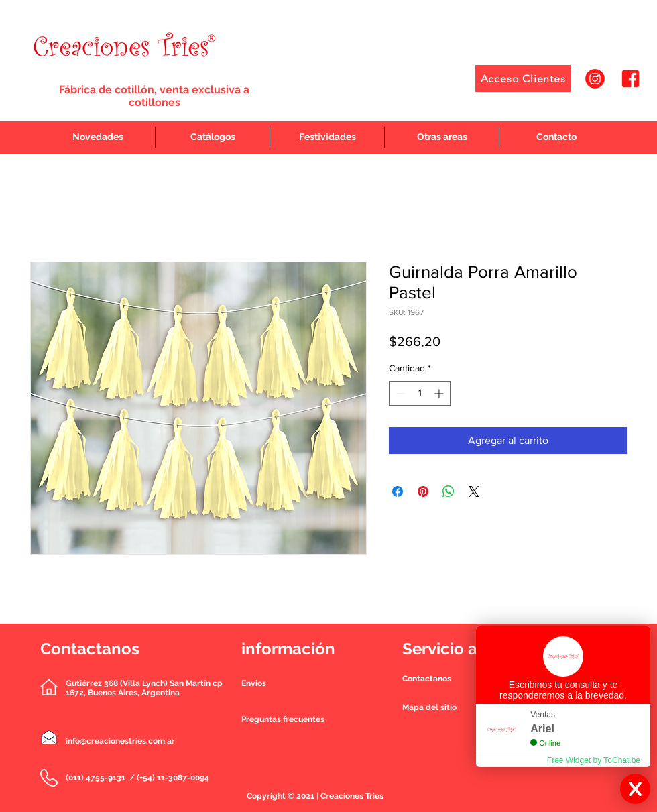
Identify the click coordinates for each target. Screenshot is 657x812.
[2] (631, 79)
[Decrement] (399, 393)
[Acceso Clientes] (523, 78)
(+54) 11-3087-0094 (173, 778)
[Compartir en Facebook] (398, 491)
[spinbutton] (420, 393)
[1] (595, 79)
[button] (427, 679)
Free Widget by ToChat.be (594, 760)
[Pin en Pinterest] (423, 491)
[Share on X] (474, 491)
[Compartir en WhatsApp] (449, 491)
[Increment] (440, 393)
